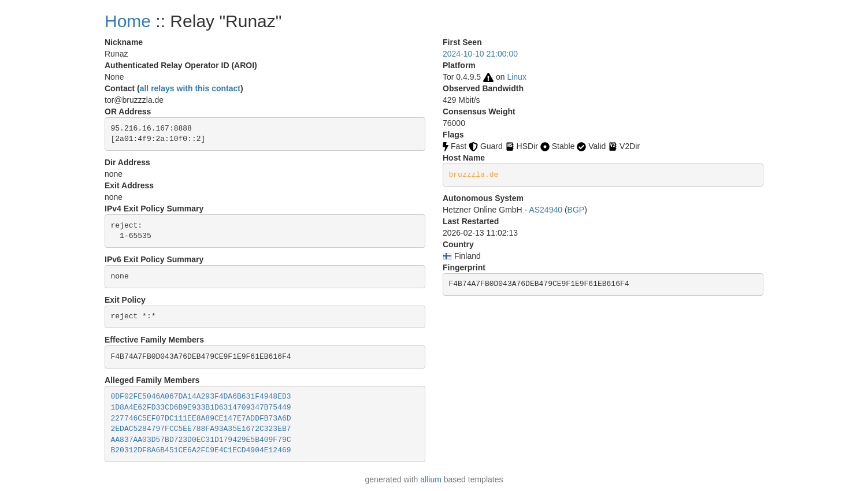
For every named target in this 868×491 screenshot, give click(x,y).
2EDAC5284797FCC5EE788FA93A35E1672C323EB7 (201, 429)
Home (128, 21)
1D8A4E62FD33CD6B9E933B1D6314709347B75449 (201, 408)
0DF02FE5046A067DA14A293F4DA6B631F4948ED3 (201, 397)
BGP (576, 210)
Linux (516, 77)
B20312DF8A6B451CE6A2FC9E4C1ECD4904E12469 (201, 450)
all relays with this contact (190, 88)
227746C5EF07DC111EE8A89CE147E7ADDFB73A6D (201, 419)
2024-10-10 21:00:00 (480, 54)
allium (431, 479)
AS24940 (546, 210)
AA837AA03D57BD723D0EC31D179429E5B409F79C (201, 440)
